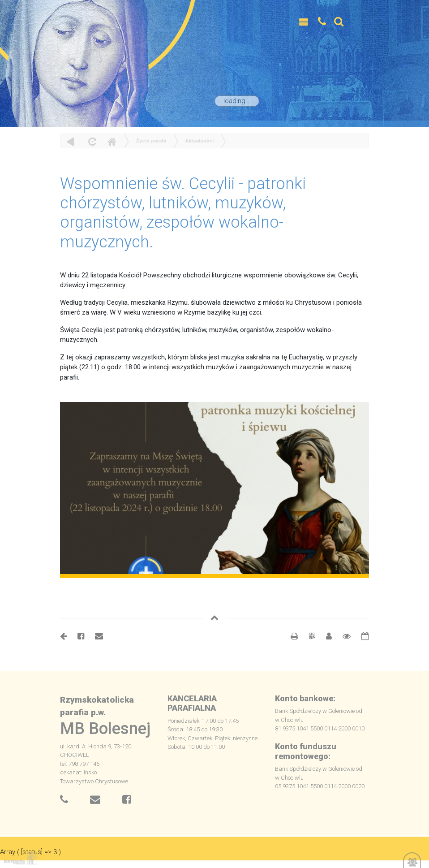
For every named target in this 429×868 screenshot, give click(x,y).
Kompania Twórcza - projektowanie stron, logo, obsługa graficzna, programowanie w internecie (19, 858)
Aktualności (199, 141)
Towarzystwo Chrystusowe (94, 781)
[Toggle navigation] (304, 22)
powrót (71, 141)
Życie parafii (151, 141)
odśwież (91, 141)
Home (112, 141)
